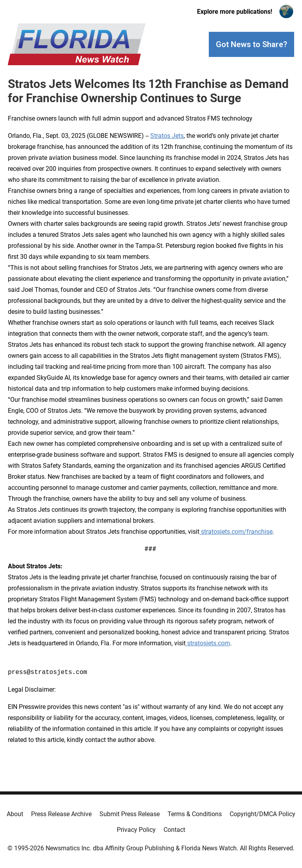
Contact (174, 830)
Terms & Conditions (195, 814)
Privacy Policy (136, 830)
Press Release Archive (61, 814)
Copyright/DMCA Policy (262, 814)
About (15, 814)
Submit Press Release (130, 814)
